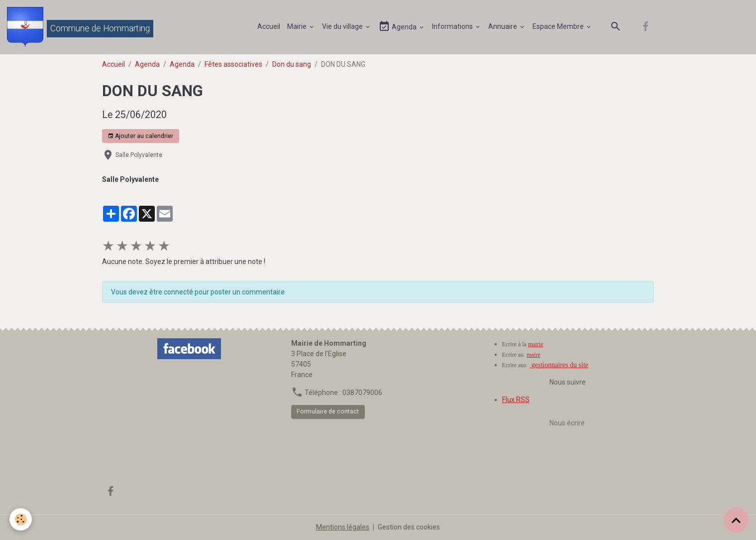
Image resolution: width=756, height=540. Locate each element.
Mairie (298, 26)
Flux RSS (516, 400)
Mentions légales (343, 527)
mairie (536, 344)
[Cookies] (21, 519)
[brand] (80, 27)
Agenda (398, 27)
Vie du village (343, 26)
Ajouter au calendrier (140, 136)
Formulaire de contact (328, 411)
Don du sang (292, 64)
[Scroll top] (736, 520)
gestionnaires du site (559, 365)
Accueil (269, 26)
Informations (453, 26)
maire (533, 355)
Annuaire (503, 26)
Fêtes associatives (233, 64)
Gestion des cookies (409, 527)
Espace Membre (559, 26)
